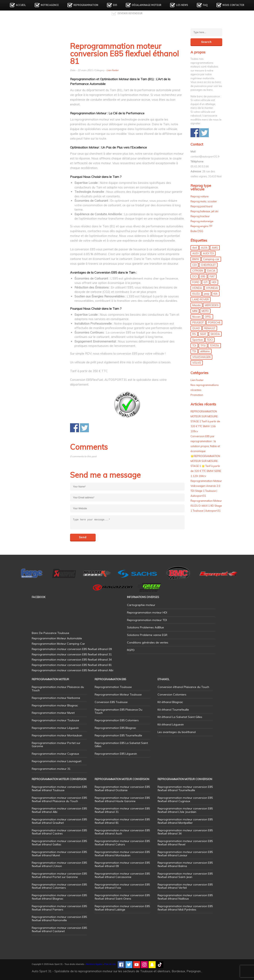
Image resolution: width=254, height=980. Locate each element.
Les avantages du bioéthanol (177, 732)
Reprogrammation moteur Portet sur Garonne (56, 745)
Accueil (21, 5)
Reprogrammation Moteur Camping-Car (58, 644)
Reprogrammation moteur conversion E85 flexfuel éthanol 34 (185, 832)
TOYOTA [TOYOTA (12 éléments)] (214, 345)
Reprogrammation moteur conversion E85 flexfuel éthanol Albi (59, 810)
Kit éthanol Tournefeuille (173, 710)
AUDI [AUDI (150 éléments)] (195, 253)
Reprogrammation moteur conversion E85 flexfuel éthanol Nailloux (185, 897)
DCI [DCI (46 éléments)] (194, 276)
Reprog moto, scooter (204, 201)
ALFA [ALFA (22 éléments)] (204, 248)
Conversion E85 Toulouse (111, 702)
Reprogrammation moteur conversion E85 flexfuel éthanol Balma (185, 864)
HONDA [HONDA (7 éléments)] (197, 288)
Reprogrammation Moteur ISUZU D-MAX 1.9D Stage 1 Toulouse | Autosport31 (206, 506)
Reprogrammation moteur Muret (53, 713)
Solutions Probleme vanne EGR (147, 635)
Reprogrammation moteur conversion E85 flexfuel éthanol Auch (122, 832)
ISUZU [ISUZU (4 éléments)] (196, 294)
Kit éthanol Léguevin (171, 724)
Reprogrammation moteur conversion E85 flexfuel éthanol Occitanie (122, 789)
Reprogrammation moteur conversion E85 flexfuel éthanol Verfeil (185, 886)
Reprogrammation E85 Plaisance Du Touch (118, 711)
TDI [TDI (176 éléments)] (194, 345)
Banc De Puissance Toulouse (51, 633)
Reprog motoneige (202, 221)
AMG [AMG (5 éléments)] (215, 248)
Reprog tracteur (200, 216)
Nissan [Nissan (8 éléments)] (196, 317)
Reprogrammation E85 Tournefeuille (118, 735)
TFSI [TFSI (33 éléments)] (203, 345)
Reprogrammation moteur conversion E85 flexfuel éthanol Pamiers (59, 908)
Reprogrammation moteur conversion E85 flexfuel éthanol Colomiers (59, 886)
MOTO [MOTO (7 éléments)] (205, 311)
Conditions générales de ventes (148, 642)
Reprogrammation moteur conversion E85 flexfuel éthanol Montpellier (185, 821)
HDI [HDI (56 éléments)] (214, 282)
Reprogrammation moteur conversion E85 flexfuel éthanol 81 (122, 821)
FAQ (205, 5)
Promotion (197, 395)
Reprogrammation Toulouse (113, 687)
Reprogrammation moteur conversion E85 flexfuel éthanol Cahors (122, 843)
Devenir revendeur (130, 13)
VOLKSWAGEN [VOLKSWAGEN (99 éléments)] (201, 357)
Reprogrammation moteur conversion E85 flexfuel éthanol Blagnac (59, 897)
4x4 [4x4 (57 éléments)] (195, 248)
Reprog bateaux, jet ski (204, 211)
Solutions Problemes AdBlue (145, 627)
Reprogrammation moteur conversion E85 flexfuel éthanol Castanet (59, 929)
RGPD (131, 650)
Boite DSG (197, 231)
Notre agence (50, 5)
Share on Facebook (75, 428)
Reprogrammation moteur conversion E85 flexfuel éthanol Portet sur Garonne (59, 875)
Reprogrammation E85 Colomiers (117, 720)
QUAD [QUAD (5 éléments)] (196, 328)
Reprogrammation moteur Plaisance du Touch (58, 689)
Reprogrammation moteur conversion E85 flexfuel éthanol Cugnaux (185, 799)
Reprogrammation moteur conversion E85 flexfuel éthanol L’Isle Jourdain (185, 810)
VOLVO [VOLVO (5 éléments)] (197, 363)
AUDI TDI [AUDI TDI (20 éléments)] (208, 253)
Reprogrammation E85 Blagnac (115, 728)
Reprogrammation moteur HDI (147, 612)
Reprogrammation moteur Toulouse (55, 720)
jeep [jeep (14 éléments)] (207, 294)
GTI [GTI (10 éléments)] (206, 282)
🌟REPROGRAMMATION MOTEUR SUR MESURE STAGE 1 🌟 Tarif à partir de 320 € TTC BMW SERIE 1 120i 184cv (206, 466)
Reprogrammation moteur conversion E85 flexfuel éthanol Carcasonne (122, 875)
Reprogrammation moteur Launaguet (57, 761)
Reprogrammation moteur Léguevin (55, 728)
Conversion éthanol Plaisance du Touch (183, 687)
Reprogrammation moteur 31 (51, 769)
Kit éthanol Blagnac (170, 702)
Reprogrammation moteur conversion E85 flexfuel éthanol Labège (122, 908)
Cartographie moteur (141, 605)
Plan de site (110, 964)
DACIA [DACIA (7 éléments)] (211, 271)
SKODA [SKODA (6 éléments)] (215, 334)
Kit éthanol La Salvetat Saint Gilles (180, 717)
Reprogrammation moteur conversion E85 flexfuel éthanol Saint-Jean (185, 875)
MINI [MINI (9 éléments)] (195, 311)
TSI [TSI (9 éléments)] (194, 351)
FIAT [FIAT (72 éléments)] (212, 276)
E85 (115, 5)
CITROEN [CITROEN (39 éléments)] (198, 271)
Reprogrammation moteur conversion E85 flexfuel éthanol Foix (122, 886)
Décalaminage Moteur (147, 5)
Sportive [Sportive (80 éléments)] (198, 340)
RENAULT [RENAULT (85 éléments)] (210, 328)
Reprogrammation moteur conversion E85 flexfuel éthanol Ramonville (59, 919)
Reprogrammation (86, 5)
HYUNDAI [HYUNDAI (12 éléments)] (212, 288)
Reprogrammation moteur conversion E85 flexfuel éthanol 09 (122, 864)
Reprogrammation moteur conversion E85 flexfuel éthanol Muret (59, 854)
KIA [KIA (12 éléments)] (216, 294)
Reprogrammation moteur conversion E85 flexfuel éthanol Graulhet (59, 821)
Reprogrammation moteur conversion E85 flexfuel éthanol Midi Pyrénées (185, 908)
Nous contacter (233, 5)
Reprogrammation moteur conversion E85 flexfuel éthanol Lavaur (185, 854)
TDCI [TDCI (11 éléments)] (210, 340)
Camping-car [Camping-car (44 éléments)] (211, 259)
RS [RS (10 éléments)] (194, 334)
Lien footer (113, 70)
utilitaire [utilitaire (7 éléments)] (205, 351)
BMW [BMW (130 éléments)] (196, 259)
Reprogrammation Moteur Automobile (57, 638)
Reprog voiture (200, 196)
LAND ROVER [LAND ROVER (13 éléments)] (201, 299)
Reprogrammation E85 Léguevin (116, 754)
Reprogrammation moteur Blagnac (55, 705)
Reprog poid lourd (201, 206)
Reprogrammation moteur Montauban (57, 735)
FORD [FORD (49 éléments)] (196, 282)
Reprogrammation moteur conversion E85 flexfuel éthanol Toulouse (59, 789)
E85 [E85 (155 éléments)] (203, 276)
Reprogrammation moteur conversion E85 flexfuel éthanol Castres (59, 832)
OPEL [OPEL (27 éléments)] (208, 317)
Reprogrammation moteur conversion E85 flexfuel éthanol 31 (122, 810)
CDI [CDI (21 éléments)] (194, 265)
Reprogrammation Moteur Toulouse (118, 694)
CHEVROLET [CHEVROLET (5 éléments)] (208, 265)
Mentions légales (94, 964)
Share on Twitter (84, 428)
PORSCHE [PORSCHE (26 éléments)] (214, 322)
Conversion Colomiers (172, 694)
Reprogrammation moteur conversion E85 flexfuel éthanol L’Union (59, 864)
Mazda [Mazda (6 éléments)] (196, 305)
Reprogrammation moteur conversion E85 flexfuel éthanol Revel (185, 843)
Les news (182, 5)
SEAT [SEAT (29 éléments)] (203, 334)
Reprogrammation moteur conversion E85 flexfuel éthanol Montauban (122, 854)
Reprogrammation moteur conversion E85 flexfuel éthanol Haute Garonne (122, 799)
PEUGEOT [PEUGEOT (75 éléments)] (198, 322)
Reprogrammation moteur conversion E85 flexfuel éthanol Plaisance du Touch (59, 799)
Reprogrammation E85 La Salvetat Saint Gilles (121, 745)
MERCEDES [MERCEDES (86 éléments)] (212, 305)
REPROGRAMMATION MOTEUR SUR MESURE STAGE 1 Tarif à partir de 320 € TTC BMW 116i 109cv (205, 421)
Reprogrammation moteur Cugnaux (55, 754)
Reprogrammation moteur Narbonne (56, 698)
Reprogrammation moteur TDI (147, 620)
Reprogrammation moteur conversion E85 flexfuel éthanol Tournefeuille (185, 789)
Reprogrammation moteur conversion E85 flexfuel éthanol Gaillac (59, 843)
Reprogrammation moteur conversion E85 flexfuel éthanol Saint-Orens (122, 897)
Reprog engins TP (201, 226)
